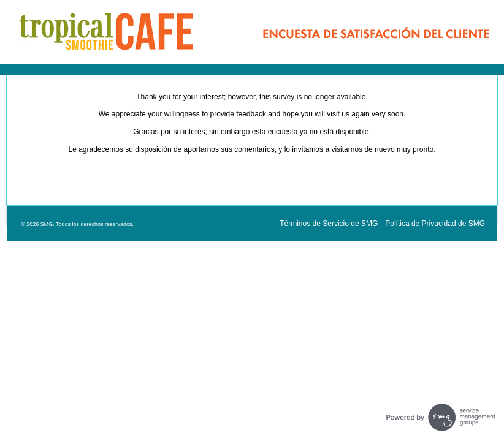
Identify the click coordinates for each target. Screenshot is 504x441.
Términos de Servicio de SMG (329, 224)
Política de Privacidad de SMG (435, 224)
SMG (47, 224)
